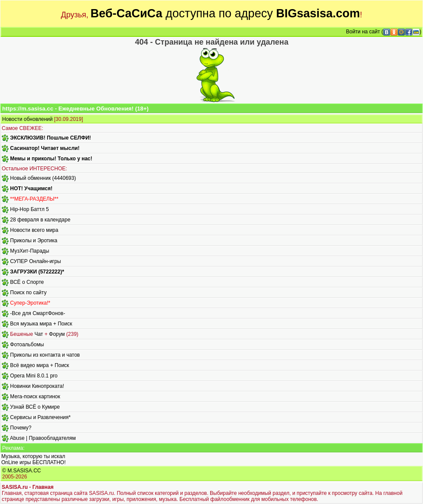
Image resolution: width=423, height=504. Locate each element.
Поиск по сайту (28, 293)
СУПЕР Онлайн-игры (35, 261)
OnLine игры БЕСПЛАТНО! (34, 462)
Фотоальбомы (27, 345)
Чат (39, 334)
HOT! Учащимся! (31, 189)
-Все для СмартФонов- (37, 313)
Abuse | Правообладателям (43, 438)
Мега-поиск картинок (35, 397)
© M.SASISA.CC (22, 471)
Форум (57, 334)
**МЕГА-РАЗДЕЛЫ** (34, 199)
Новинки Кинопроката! (37, 386)
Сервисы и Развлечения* (40, 417)
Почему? (21, 428)
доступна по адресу (225, 13)
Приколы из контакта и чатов (45, 355)
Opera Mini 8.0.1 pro (34, 376)
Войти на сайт (363, 32)
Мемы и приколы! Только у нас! (51, 159)
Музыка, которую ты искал (33, 456)
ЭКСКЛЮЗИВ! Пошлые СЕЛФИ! (50, 138)
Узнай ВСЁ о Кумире (35, 407)
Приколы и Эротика (34, 241)
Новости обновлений (27, 119)
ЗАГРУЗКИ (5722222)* (37, 272)
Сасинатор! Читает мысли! (45, 148)
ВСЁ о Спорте (27, 282)
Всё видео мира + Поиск (39, 365)
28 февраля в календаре (40, 220)
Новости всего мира (34, 230)
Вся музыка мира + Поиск (41, 324)
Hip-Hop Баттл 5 (29, 209)
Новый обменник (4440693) (43, 178)
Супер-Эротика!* (30, 303)
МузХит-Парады (29, 251)
